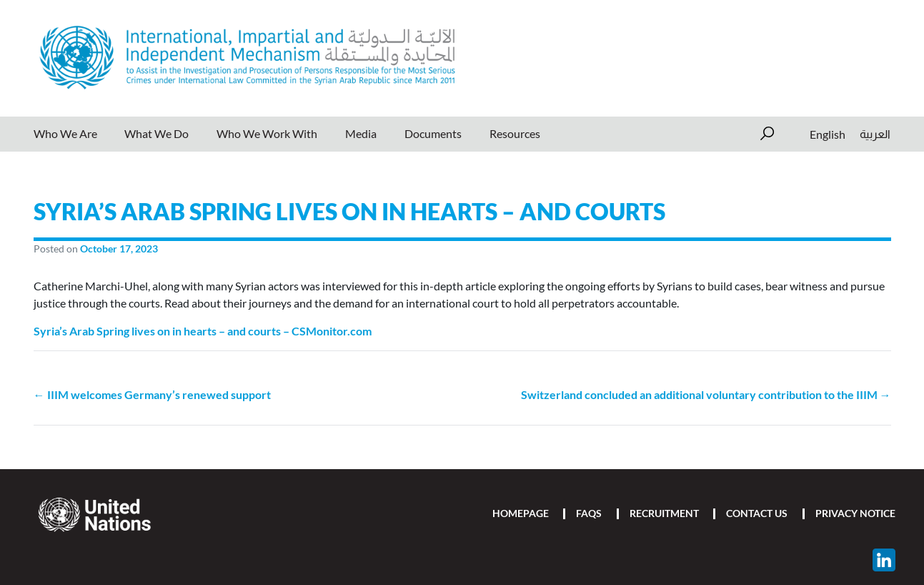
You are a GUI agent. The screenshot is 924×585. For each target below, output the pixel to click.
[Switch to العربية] (871, 134)
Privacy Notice (855, 513)
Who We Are (65, 133)
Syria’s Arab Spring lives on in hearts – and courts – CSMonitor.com (203, 331)
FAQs (589, 513)
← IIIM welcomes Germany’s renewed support (152, 394)
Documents (433, 133)
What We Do (157, 133)
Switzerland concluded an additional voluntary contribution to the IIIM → (706, 394)
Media (361, 133)
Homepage (521, 513)
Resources (515, 133)
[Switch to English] (828, 134)
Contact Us (757, 513)
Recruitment (664, 513)
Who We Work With (267, 133)
